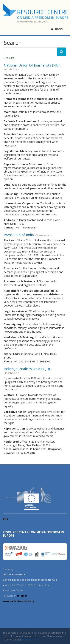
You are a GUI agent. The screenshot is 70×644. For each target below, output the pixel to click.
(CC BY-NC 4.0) (29, 640)
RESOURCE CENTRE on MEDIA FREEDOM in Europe (34, 534)
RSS (5, 519)
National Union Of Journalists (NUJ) (32, 65)
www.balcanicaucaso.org (19, 601)
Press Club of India (19, 235)
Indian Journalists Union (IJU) (27, 369)
